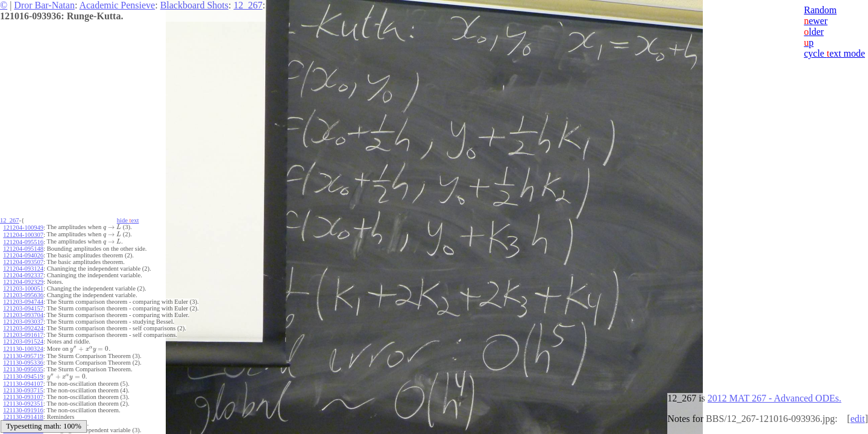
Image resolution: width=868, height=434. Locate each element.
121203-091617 (23, 335)
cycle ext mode (835, 53)
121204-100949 (23, 228)
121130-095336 (23, 363)
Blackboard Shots (194, 5)
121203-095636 (23, 295)
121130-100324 (23, 349)
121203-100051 (23, 288)
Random (820, 10)
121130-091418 (23, 417)
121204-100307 (23, 235)
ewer (816, 21)
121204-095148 (23, 249)
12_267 (248, 5)
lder (814, 32)
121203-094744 (23, 302)
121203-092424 (23, 328)
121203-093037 (23, 322)
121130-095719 (23, 356)
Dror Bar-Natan (44, 5)
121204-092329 (23, 282)
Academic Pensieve (117, 5)
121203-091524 (23, 341)
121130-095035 (23, 369)
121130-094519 (23, 376)
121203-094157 (23, 308)
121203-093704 (23, 315)
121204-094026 (23, 255)
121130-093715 (23, 390)
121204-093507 (23, 262)
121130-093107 (23, 397)
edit (858, 419)
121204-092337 (23, 275)
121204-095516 (23, 242)
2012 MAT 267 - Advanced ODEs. (775, 398)
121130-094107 (23, 384)
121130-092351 (23, 404)
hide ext (128, 220)
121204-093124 (23, 269)
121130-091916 (23, 410)
